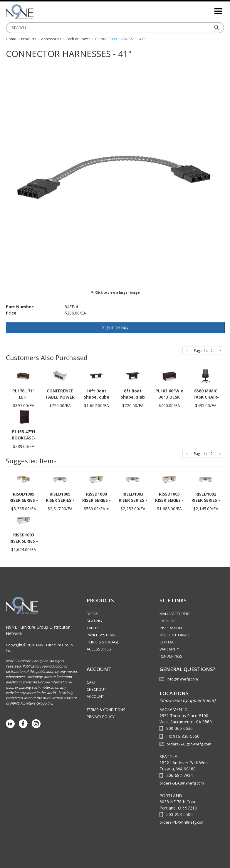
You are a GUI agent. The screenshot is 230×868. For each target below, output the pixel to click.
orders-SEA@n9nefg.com (182, 783)
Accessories (99, 649)
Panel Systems (101, 635)
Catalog (168, 621)
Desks (93, 614)
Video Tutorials (175, 635)
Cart (91, 682)
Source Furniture (35, 12)
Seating (94, 621)
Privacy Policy (101, 717)
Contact (168, 642)
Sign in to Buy (115, 327)
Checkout (96, 689)
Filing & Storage (103, 642)
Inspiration (171, 628)
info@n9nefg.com (182, 679)
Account (95, 696)
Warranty (169, 649)
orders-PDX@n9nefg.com (182, 822)
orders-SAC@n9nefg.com (189, 744)
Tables (93, 628)
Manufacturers (175, 614)
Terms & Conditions (106, 710)
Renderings (171, 656)
